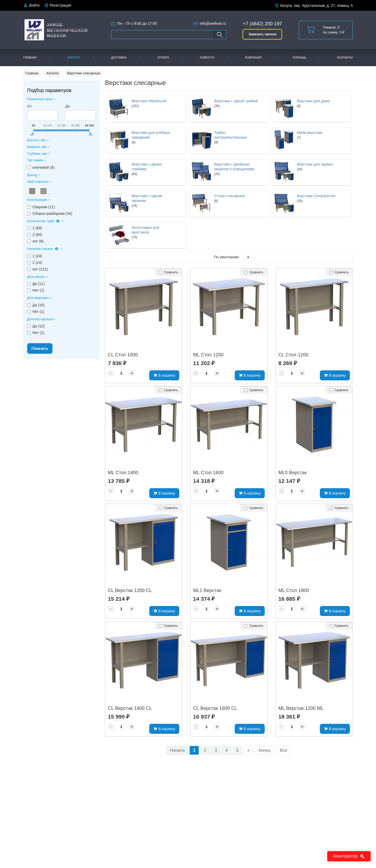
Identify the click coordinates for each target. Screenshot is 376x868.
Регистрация (60, 5)
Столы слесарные (230, 196)
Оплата (163, 57)
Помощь (300, 57)
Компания (253, 57)
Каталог (74, 57)
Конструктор (349, 856)
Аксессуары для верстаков (145, 230)
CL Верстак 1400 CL (130, 708)
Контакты (345, 57)
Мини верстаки (310, 133)
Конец (265, 750)
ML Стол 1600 (208, 473)
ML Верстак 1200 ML (301, 708)
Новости (207, 57)
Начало (177, 750)
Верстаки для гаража (315, 164)
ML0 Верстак (293, 473)
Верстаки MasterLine (149, 101)
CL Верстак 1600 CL (215, 708)
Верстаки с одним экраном (147, 198)
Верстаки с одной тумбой (236, 101)
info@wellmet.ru (213, 23)
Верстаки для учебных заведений (151, 135)
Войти (34, 5)
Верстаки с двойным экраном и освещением (234, 167)
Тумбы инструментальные (230, 135)
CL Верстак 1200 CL (130, 590)
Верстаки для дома (313, 101)
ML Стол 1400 (123, 473)
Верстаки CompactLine (316, 196)
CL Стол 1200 (293, 355)
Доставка (119, 57)
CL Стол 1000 (123, 355)
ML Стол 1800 (294, 590)
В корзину (164, 375)
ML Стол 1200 (208, 355)
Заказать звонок (262, 34)
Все (284, 750)
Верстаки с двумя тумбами (147, 167)
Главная (30, 57)
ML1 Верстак (207, 590)
